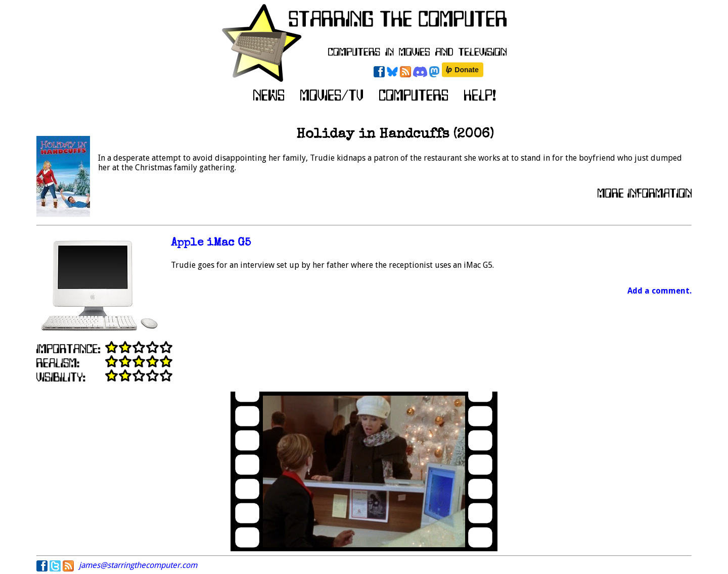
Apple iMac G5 (211, 243)
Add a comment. (659, 291)
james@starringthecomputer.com (138, 565)
